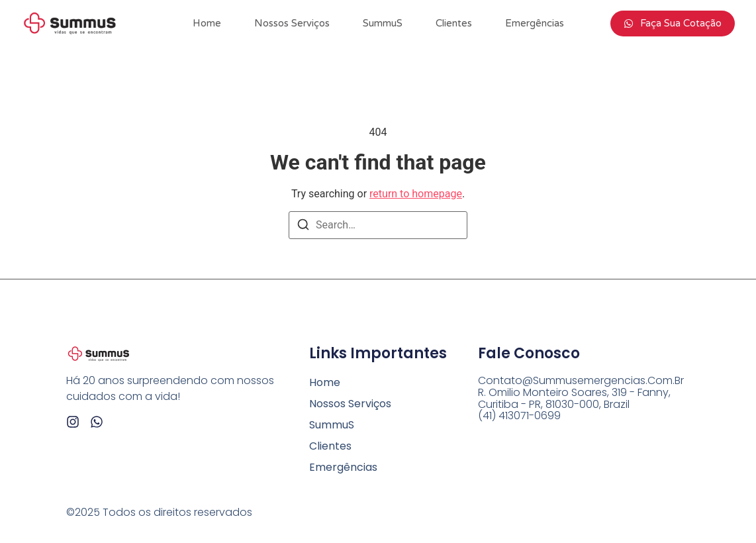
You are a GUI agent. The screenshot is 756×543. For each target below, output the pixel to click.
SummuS (383, 24)
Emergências (535, 24)
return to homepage (416, 194)
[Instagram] (73, 422)
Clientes (454, 24)
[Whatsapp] (97, 422)
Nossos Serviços (292, 24)
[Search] (303, 227)
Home (207, 24)
